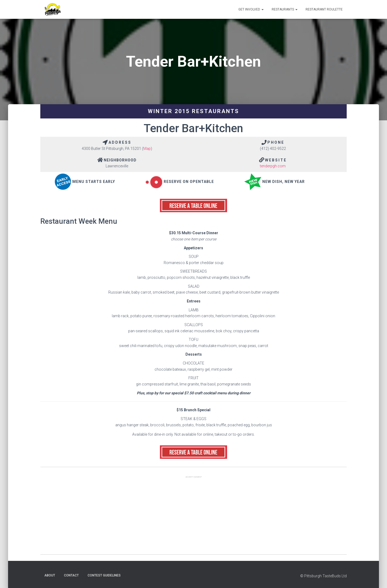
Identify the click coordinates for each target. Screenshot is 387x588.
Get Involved (251, 9)
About (50, 575)
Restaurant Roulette (324, 9)
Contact (71, 575)
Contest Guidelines (104, 575)
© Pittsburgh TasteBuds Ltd (323, 576)
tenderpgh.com (273, 166)
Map (147, 149)
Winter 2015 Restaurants (193, 111)
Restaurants (285, 9)
